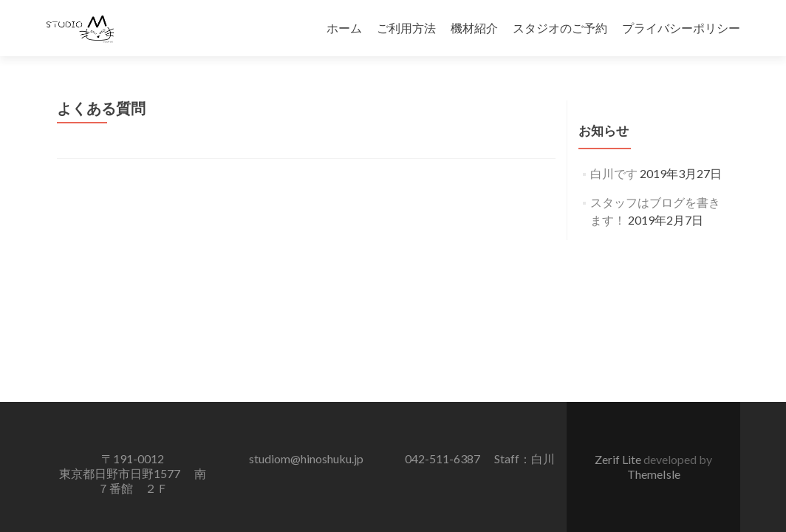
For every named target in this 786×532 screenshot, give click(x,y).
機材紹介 (474, 28)
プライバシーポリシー (681, 28)
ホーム (344, 28)
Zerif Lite (619, 459)
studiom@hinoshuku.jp (306, 458)
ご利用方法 (406, 28)
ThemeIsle (654, 474)
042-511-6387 (442, 458)
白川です (614, 173)
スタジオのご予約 (560, 28)
